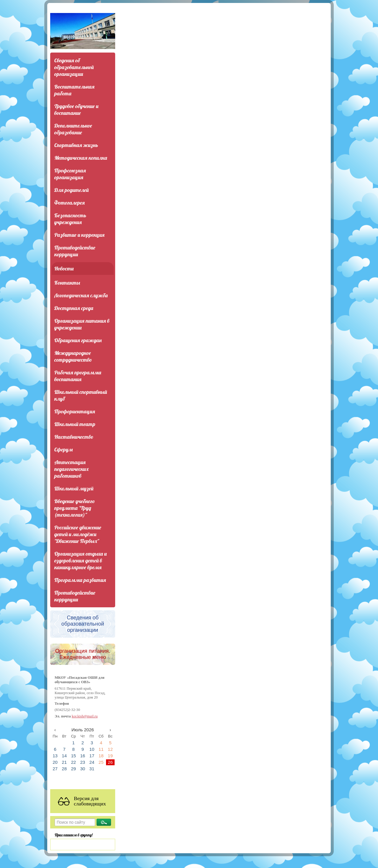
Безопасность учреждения (70, 219)
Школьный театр (75, 424)
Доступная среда (74, 308)
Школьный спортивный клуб (81, 395)
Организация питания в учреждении (82, 324)
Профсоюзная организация (70, 174)
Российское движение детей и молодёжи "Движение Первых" (78, 534)
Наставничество (74, 437)
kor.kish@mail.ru (85, 716)
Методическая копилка (81, 158)
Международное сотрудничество (73, 356)
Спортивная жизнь (76, 145)
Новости (64, 269)
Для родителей (71, 190)
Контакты (67, 283)
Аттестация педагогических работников (71, 469)
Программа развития (80, 580)
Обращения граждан (78, 340)
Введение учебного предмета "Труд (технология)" (75, 508)
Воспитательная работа (74, 90)
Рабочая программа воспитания (78, 376)
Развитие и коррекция (79, 235)
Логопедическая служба (81, 295)
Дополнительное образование (73, 129)
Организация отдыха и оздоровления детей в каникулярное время (80, 561)
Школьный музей (74, 488)
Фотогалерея (70, 203)
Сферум (63, 449)
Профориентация (75, 411)
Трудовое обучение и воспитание (76, 110)
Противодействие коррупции (75, 251)
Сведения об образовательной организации (74, 67)
